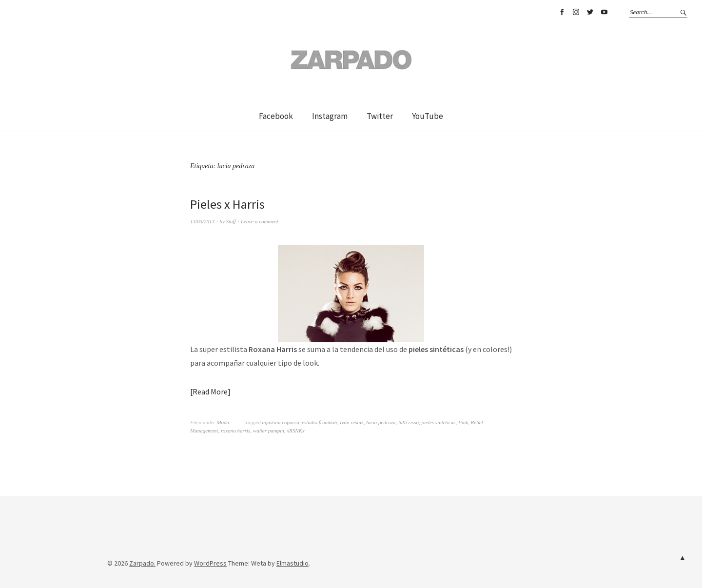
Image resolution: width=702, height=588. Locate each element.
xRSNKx (296, 431)
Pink (463, 422)
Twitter (590, 12)
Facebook (562, 12)
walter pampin (269, 431)
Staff (231, 221)
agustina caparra (281, 422)
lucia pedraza (381, 422)
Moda (223, 422)
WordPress (210, 563)
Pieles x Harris (227, 204)
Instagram (576, 12)
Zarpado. (142, 563)
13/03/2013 (202, 221)
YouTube (604, 12)
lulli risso (409, 422)
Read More (210, 392)
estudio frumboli (319, 422)
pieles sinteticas (438, 422)
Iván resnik (352, 422)
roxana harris (235, 431)
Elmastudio (292, 563)
